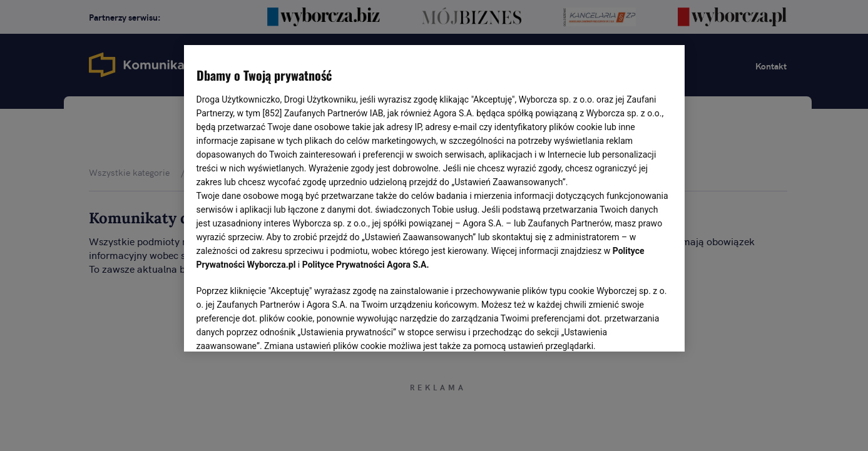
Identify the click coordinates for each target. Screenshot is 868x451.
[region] (434, 197)
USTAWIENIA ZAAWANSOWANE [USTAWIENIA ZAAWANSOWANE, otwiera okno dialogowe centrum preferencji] (278, 327)
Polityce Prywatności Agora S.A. (366, 265)
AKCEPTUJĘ (629, 327)
